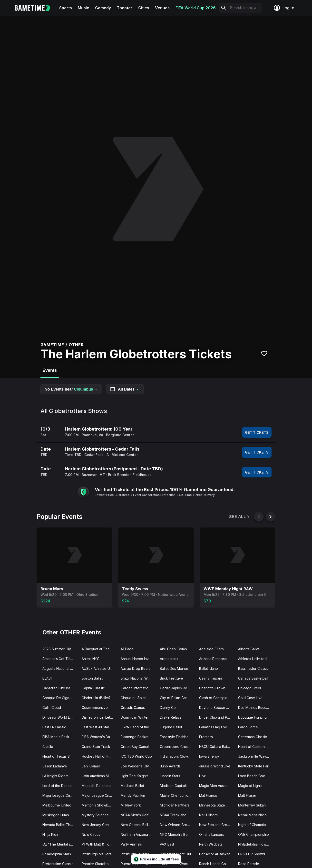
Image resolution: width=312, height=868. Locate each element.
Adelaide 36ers (211, 649)
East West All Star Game (99, 727)
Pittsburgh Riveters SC (138, 854)
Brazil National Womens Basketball (138, 678)
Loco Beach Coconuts (256, 776)
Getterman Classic (253, 737)
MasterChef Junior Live (178, 795)
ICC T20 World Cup (136, 756)
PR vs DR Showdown (255, 854)
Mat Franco (208, 795)
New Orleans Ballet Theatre (138, 825)
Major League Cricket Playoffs (99, 795)
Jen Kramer (91, 766)
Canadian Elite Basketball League (60, 688)
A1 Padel (127, 649)
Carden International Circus (138, 688)
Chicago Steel (249, 688)
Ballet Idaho (209, 668)
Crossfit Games (133, 708)
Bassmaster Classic (253, 668)
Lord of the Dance (57, 786)
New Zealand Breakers (217, 825)
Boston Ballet (92, 678)
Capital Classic (93, 688)
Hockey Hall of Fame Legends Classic (99, 756)
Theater (125, 8)
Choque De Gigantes (59, 698)
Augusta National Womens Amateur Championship (60, 668)
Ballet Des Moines (174, 668)
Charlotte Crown (212, 688)
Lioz (202, 776)
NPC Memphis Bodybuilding (178, 834)
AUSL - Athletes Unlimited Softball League (99, 668)
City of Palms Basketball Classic (178, 698)
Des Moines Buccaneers (256, 708)
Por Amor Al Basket (214, 854)
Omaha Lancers (212, 834)
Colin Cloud (52, 708)
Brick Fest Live (171, 678)
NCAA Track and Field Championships (178, 815)
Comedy (103, 8)
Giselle (48, 747)
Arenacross (169, 659)
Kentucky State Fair (254, 766)
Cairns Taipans (211, 678)
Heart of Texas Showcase (60, 756)
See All (240, 517)
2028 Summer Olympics (60, 649)
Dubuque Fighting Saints (256, 717)
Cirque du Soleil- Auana (138, 698)
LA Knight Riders (55, 776)
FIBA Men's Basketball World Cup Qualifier (60, 737)
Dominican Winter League (138, 717)
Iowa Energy (209, 756)
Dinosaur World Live (58, 717)
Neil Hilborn (208, 815)
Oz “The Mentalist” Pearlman (60, 844)
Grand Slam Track (96, 747)
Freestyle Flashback (176, 737)
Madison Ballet (132, 786)
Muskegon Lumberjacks (60, 815)
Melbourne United (57, 805)
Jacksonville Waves (254, 756)
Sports (66, 8)
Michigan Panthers (175, 805)
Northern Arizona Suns (138, 834)
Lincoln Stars (170, 776)
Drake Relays (171, 717)
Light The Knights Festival (138, 776)
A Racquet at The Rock (99, 649)
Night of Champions (254, 825)
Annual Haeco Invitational (138, 659)
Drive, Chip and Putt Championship (217, 717)
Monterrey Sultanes (254, 805)
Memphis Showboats (98, 805)
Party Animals (131, 844)
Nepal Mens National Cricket (256, 815)
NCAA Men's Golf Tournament (138, 815)
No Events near (71, 389)
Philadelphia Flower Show (256, 844)
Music (83, 8)
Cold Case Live (250, 698)
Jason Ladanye (55, 766)
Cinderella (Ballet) (96, 698)
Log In (284, 8)
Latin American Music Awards (99, 776)
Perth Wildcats (211, 844)
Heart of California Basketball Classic (256, 747)
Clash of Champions (215, 698)
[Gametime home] (35, 8)
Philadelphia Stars (57, 854)
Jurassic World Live (215, 766)
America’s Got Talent (59, 659)
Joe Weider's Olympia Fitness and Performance (138, 766)
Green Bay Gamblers (137, 747)
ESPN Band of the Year (138, 727)
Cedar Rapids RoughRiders (178, 688)
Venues (162, 8)
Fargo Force (248, 727)
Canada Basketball (253, 678)
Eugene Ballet (171, 727)
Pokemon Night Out (175, 854)
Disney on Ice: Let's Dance (99, 717)
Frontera (206, 737)
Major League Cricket (60, 795)
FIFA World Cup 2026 (196, 8)
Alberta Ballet (249, 649)
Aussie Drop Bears (136, 668)
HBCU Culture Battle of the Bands (217, 747)
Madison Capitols (174, 786)
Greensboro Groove (176, 747)
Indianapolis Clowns (176, 756)
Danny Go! (168, 708)
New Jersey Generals (99, 825)
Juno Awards (170, 766)
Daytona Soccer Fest (216, 708)
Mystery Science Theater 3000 (99, 815)
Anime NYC (91, 659)
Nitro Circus (91, 834)
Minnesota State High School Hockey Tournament (217, 805)
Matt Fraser (247, 795)
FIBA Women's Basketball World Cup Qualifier (99, 737)
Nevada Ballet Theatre (60, 825)
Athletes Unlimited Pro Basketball (256, 659)
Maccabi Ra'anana (97, 786)
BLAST (48, 678)
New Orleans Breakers (178, 825)
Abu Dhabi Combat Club (178, 649)
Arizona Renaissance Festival (217, 659)
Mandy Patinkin (133, 795)
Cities (144, 8)
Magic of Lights (250, 786)
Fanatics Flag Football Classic (217, 727)
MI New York (131, 805)
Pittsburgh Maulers (97, 854)
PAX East (167, 844)
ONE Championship (253, 834)
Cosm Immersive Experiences (99, 708)
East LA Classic (54, 727)
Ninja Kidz (50, 834)
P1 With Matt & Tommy (99, 844)
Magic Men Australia (215, 786)
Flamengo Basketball (137, 737)
